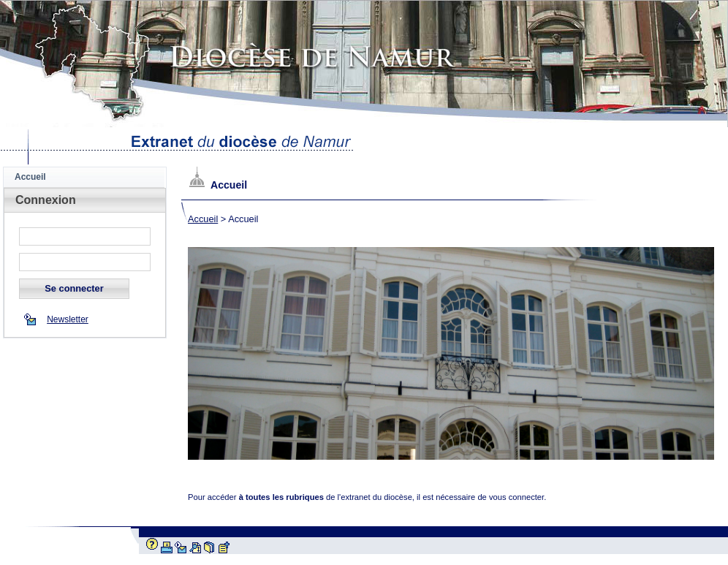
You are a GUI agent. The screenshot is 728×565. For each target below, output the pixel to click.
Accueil (203, 219)
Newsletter (68, 319)
